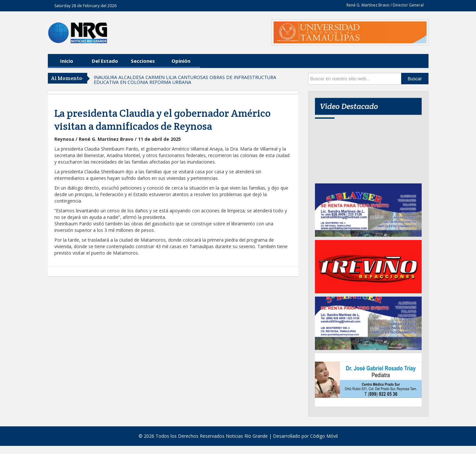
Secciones (143, 61)
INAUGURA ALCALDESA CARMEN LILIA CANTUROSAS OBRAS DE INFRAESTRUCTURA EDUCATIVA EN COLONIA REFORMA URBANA (185, 80)
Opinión (181, 61)
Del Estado (105, 61)
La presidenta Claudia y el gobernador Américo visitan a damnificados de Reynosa (163, 120)
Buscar (415, 79)
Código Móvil (324, 436)
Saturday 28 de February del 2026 (85, 6)
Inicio (67, 61)
